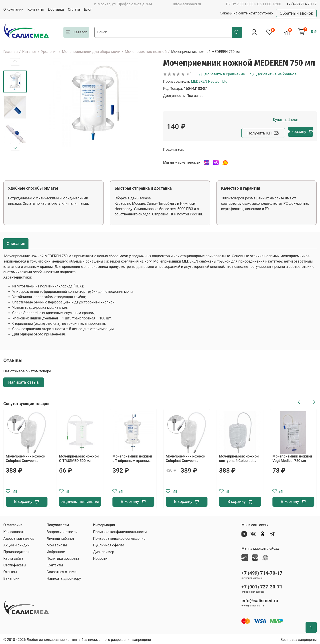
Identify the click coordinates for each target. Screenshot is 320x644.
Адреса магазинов (19, 537)
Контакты (35, 9)
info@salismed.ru (187, 4)
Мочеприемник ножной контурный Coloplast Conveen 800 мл (239, 457)
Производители (16, 551)
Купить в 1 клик (290, 120)
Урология (49, 52)
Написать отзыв (24, 381)
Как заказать (14, 531)
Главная (11, 52)
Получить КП (240, 132)
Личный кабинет (60, 537)
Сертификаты (15, 564)
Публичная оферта (109, 544)
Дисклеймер (104, 551)
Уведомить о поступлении (80, 500)
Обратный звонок (296, 13)
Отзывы (10, 571)
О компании (13, 9)
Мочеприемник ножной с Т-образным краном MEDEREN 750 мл (132, 457)
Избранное (56, 551)
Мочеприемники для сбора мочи (91, 52)
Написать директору (64, 577)
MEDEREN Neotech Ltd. (210, 81)
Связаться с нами (61, 571)
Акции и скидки (16, 544)
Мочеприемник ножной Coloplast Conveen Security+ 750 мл (26, 457)
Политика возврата (63, 557)
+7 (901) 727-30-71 (262, 586)
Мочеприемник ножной (146, 52)
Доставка (56, 9)
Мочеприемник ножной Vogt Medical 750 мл (292, 457)
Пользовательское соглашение (119, 537)
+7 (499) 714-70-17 (302, 4)
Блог (88, 9)
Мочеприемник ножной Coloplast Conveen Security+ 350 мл (186, 457)
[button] (15, 62)
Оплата (74, 9)
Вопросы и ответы (62, 531)
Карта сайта (13, 557)
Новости (100, 557)
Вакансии (11, 577)
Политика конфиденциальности (120, 531)
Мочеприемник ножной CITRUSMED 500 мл (79, 457)
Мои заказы (57, 544)
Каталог (29, 52)
